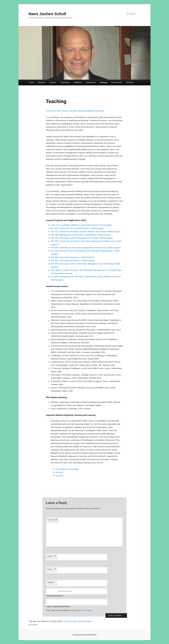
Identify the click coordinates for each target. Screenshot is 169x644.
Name (52, 556)
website (100, 463)
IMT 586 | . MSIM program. (73, 257)
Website (51, 582)
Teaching (103, 82)
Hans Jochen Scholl (47, 14)
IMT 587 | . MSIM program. (73, 261)
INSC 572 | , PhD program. (81, 225)
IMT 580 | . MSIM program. (81, 235)
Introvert (59, 472)
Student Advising (78, 111)
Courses (50, 111)
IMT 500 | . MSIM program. (78, 228)
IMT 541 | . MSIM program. (86, 231)
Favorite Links (117, 82)
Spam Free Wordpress (84, 610)
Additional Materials (95, 111)
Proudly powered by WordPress (84, 635)
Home (31, 82)
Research (42, 82)
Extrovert (59, 476)
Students (53, 82)
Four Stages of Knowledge (67, 469)
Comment (52, 520)
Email (52, 569)
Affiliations (78, 82)
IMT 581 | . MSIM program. (82, 238)
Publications (65, 82)
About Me (130, 82)
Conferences (91, 82)
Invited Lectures (62, 111)
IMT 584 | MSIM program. (86, 248)
